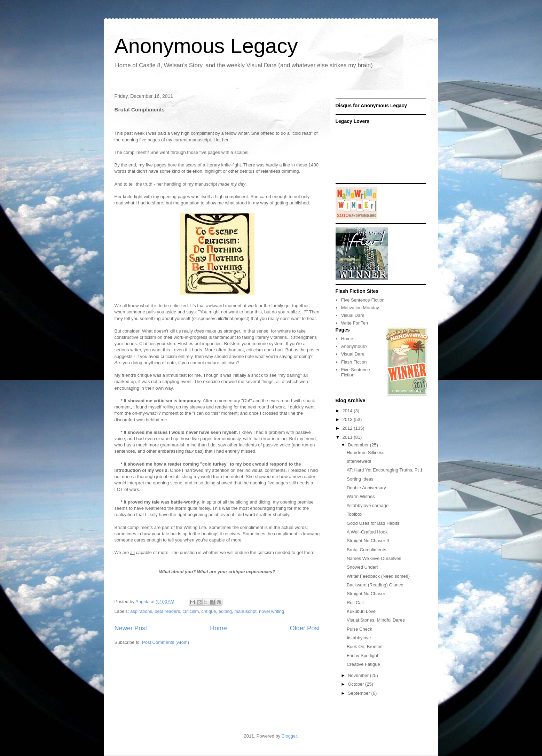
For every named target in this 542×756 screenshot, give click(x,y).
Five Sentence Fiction (363, 300)
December (359, 445)
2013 (348, 419)
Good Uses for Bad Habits (373, 523)
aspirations (141, 611)
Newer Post (131, 628)
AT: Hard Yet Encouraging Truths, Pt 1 (385, 470)
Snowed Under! (362, 567)
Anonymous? (354, 346)
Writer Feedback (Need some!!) (378, 576)
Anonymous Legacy (206, 46)
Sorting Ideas (360, 479)
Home (218, 628)
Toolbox (355, 514)
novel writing (272, 611)
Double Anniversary (366, 488)
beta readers (167, 611)
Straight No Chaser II (368, 541)
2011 (348, 437)
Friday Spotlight (362, 656)
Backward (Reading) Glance (375, 585)
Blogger (289, 736)
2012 (348, 428)
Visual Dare (353, 315)
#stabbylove (359, 638)
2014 (348, 411)
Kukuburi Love (361, 611)
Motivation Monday (360, 308)
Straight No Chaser (366, 594)
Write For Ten (355, 323)
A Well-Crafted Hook (367, 532)
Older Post (305, 628)
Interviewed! (359, 461)
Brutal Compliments (366, 550)
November (359, 675)
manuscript (245, 611)
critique (209, 611)
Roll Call (355, 603)
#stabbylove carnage (368, 505)
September (359, 693)
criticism (191, 611)
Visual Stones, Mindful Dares (376, 620)
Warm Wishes (361, 496)
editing (225, 611)
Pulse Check (359, 629)
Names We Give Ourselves (374, 558)
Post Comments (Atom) (166, 642)
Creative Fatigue (363, 664)
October (356, 684)
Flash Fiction (354, 362)
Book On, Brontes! (365, 646)
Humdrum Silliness (366, 453)
